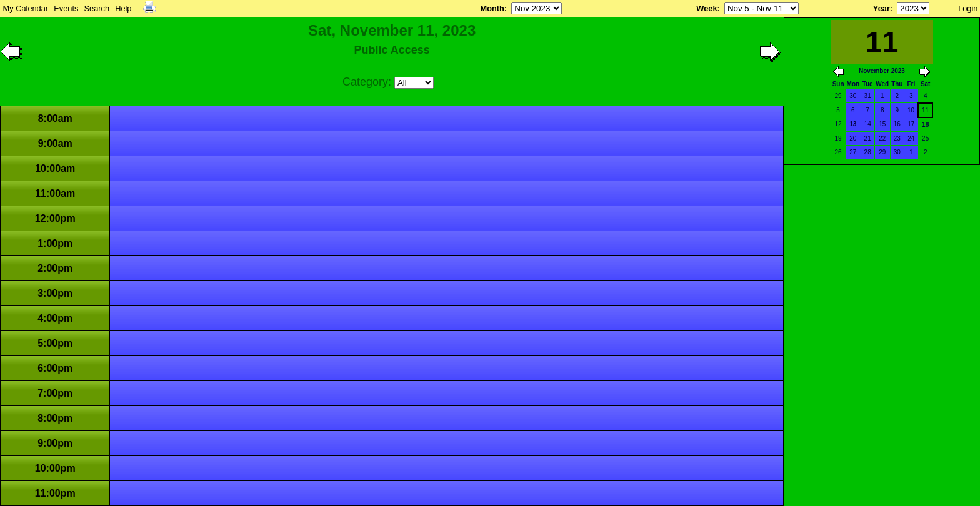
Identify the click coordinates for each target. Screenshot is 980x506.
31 (868, 96)
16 (897, 124)
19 (838, 138)
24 (911, 138)
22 (882, 138)
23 (897, 138)
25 (925, 138)
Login (968, 8)
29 (838, 96)
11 (925, 110)
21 (868, 138)
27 (853, 152)
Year (882, 8)
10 (911, 110)
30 (853, 96)
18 (925, 125)
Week (707, 8)
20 (853, 138)
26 (838, 152)
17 (911, 124)
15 (882, 124)
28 (868, 152)
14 (868, 124)
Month (492, 8)
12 (838, 124)
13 (853, 124)
